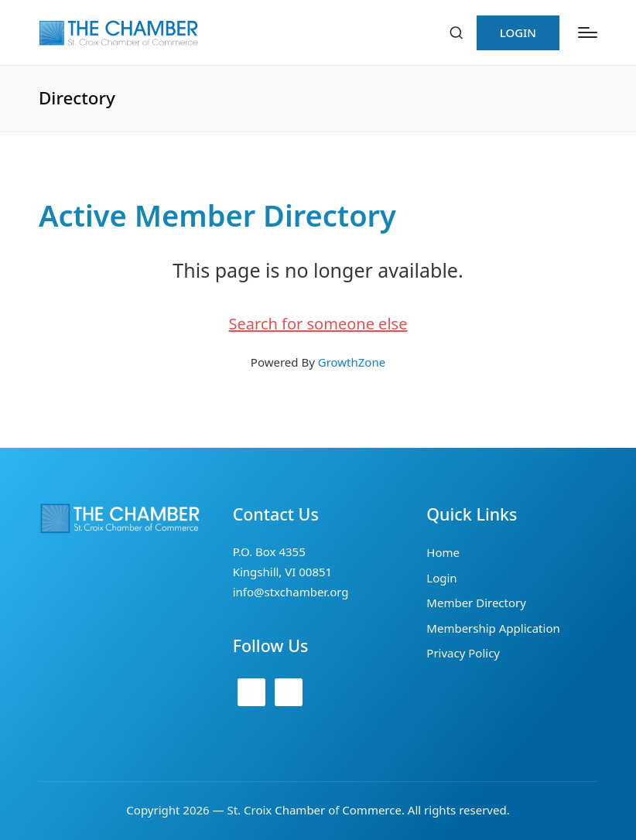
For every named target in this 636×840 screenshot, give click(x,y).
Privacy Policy (463, 653)
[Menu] (588, 32)
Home (443, 552)
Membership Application (493, 628)
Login (441, 578)
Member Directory (476, 603)
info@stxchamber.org (291, 592)
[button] (518, 33)
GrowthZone (352, 362)
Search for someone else (318, 324)
